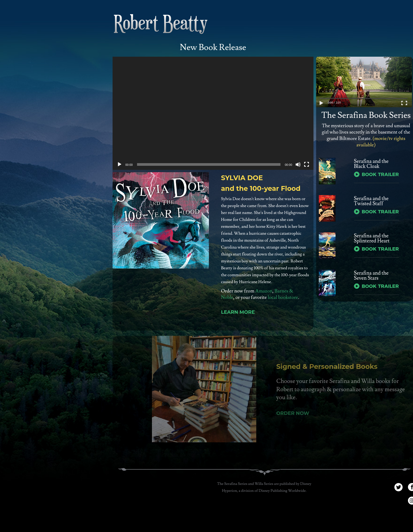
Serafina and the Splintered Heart (372, 238)
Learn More (238, 312)
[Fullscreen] (307, 164)
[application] (213, 113)
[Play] (119, 164)
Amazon (264, 291)
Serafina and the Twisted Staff (371, 201)
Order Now (294, 413)
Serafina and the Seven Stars (371, 276)
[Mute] (298, 164)
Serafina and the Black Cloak (371, 164)
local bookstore (283, 297)
